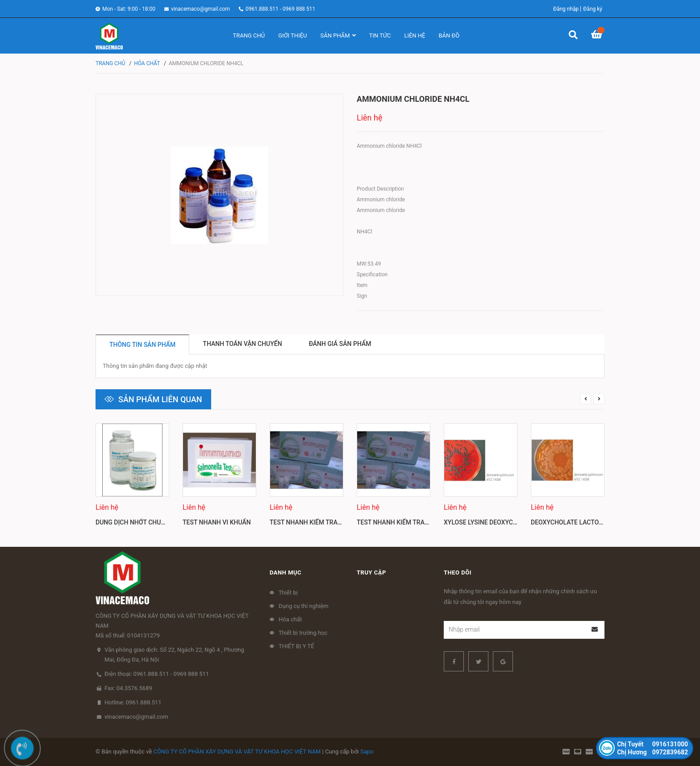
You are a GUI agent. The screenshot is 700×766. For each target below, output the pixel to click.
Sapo (367, 751)
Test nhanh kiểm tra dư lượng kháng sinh (339, 522)
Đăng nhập (566, 9)
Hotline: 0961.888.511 (133, 702)
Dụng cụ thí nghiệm (304, 606)
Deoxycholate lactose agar (577, 522)
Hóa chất (290, 619)
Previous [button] (585, 399)
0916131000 (652, 744)
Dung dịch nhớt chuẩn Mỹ (138, 522)
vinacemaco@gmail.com (200, 9)
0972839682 (652, 752)
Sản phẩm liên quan (160, 399)
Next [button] (599, 399)
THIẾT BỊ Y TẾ (296, 646)
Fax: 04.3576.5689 (128, 688)
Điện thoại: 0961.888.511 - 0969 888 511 (157, 674)
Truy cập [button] (371, 572)
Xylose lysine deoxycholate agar (499, 522)
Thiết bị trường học (303, 633)
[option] (132, 478)
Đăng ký (593, 9)
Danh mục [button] (285, 572)
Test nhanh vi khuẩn (217, 522)
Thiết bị (288, 593)
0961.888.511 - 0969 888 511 (280, 9)
